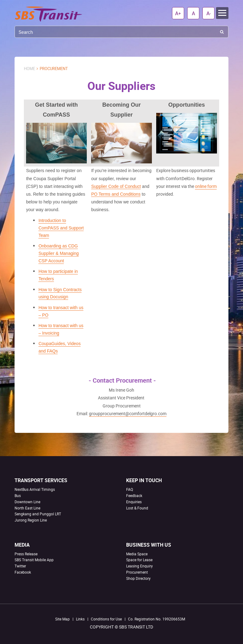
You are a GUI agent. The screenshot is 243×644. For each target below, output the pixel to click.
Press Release (26, 554)
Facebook (23, 572)
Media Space (137, 554)
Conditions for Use (106, 619)
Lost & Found (137, 508)
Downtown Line (27, 502)
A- (209, 13)
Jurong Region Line (31, 520)
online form (206, 186)
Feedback (134, 495)
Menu (222, 13)
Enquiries (134, 502)
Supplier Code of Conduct (116, 186)
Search (222, 32)
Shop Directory (138, 578)
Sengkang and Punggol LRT (38, 514)
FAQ (130, 489)
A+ (178, 13)
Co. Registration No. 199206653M (157, 619)
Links (80, 619)
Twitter (20, 566)
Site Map (62, 619)
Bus (18, 495)
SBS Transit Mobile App (34, 560)
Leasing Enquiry (139, 566)
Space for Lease (139, 560)
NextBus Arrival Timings (35, 489)
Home (29, 69)
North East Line (27, 508)
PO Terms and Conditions (116, 194)
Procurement (137, 572)
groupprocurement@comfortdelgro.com (128, 413)
